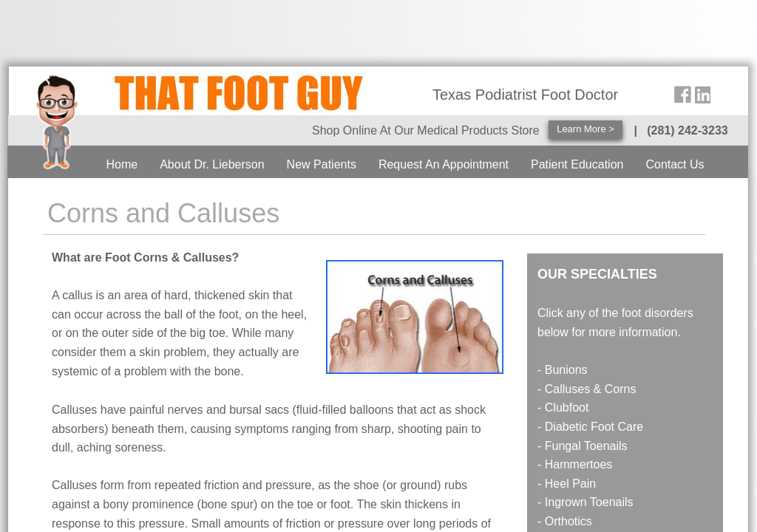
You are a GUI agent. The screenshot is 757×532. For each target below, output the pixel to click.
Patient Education (577, 164)
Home (122, 164)
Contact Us (675, 164)
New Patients (322, 164)
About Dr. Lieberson (212, 164)
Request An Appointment (444, 164)
